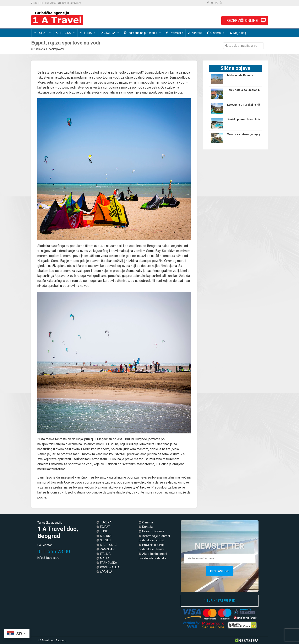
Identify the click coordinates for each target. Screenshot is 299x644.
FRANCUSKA (109, 563)
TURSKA (67, 33)
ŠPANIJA (106, 572)
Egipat (149, 72)
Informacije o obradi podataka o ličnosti (154, 538)
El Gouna (112, 444)
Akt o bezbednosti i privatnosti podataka (154, 556)
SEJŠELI (106, 540)
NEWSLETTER (220, 547)
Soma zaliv (134, 271)
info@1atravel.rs (71, 3)
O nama (218, 33)
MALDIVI (106, 536)
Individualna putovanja (145, 33)
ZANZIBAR (107, 549)
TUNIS (90, 33)
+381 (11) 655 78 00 (44, 3)
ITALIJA (105, 554)
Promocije (176, 33)
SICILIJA (112, 33)
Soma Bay (153, 251)
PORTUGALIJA (110, 567)
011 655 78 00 (54, 551)
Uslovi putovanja (153, 531)
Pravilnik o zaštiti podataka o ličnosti (152, 547)
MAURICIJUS (109, 545)
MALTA (105, 558)
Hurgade (44, 261)
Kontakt (197, 33)
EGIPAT (44, 33)
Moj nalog (240, 33)
